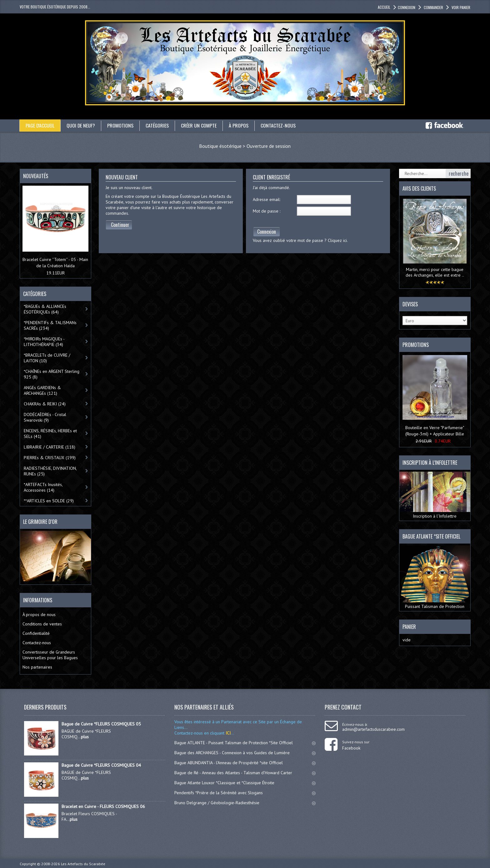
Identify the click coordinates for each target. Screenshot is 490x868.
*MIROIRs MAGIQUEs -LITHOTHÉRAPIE (44, 342)
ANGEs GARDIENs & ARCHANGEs (42, 390)
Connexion (267, 232)
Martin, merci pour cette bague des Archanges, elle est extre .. (435, 272)
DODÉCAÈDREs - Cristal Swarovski (45, 417)
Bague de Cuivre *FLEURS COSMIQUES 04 (101, 765)
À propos (239, 125)
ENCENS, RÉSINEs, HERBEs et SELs (50, 434)
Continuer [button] (120, 225)
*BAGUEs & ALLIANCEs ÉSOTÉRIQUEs (45, 309)
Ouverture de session (269, 146)
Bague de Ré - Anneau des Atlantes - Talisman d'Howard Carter (245, 773)
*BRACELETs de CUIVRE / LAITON (47, 358)
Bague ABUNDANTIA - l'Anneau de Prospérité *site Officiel (245, 763)
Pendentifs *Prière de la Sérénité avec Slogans (245, 793)
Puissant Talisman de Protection (435, 577)
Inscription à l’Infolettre (435, 495)
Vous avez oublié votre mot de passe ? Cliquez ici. (300, 240)
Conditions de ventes (42, 624)
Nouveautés (36, 176)
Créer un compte (199, 125)
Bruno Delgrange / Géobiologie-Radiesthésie (245, 803)
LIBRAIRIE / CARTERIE (50, 447)
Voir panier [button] (460, 7)
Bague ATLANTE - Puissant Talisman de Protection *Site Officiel (245, 743)
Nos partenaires (37, 667)
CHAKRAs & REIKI (45, 404)
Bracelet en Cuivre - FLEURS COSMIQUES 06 (103, 806)
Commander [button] (433, 7)
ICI (227, 733)
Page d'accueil (40, 125)
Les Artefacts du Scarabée (83, 864)
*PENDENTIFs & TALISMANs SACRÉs (50, 325)
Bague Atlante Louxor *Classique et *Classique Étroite (245, 783)
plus (85, 737)
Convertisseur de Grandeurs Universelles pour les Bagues (50, 655)
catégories (158, 125)
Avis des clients (419, 188)
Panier (409, 627)
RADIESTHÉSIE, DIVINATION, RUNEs (50, 471)
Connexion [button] (407, 7)
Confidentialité (36, 633)
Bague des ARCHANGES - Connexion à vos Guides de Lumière (245, 753)
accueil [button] (384, 7)
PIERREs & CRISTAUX (50, 458)
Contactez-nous (279, 125)
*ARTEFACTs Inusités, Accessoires (43, 487)
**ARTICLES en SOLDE (49, 501)
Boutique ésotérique (220, 146)
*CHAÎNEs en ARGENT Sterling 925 (52, 374)
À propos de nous (39, 615)
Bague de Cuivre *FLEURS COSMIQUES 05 (101, 724)
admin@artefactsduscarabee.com (373, 729)
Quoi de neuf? (81, 125)
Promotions (121, 125)
